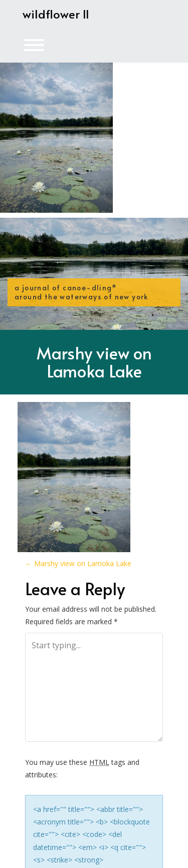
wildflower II (56, 14)
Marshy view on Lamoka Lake (94, 362)
